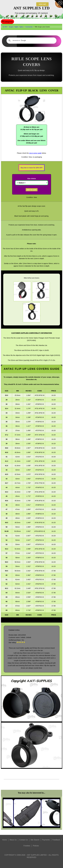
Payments (46, 840)
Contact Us (24, 840)
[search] (31, 41)
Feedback (56, 840)
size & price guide (35, 153)
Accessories (29, 27)
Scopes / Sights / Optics (16, 27)
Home (5, 840)
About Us (13, 840)
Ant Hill (5, 27)
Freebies (27, 846)
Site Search (35, 840)
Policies (36, 846)
